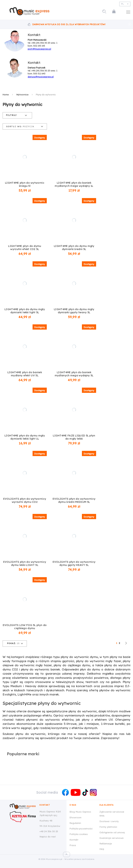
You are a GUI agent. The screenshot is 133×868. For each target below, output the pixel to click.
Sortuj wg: (14, 127)
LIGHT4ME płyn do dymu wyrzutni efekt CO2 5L (25, 248)
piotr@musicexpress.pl (39, 49)
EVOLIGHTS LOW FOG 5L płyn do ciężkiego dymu (25, 627)
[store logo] (29, 11)
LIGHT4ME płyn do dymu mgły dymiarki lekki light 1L (25, 437)
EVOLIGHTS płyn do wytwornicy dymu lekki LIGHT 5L (25, 563)
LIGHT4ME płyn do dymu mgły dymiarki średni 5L (74, 248)
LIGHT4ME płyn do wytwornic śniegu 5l (25, 184)
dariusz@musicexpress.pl (41, 77)
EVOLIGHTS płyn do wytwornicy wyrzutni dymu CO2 (25, 500)
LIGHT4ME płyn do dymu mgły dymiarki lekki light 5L (25, 311)
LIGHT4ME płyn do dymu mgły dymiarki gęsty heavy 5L (74, 311)
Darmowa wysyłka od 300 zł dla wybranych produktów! (69, 24)
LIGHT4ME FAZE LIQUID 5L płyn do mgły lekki (74, 437)
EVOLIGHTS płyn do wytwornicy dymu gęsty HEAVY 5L (74, 563)
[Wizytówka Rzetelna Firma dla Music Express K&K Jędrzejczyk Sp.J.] (23, 817)
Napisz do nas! (48, 837)
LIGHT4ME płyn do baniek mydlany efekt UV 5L (25, 374)
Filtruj (11, 115)
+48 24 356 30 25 (49, 831)
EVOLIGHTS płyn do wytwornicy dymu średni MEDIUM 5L (74, 500)
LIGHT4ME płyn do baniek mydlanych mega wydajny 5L (74, 374)
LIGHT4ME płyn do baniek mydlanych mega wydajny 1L (74, 184)
